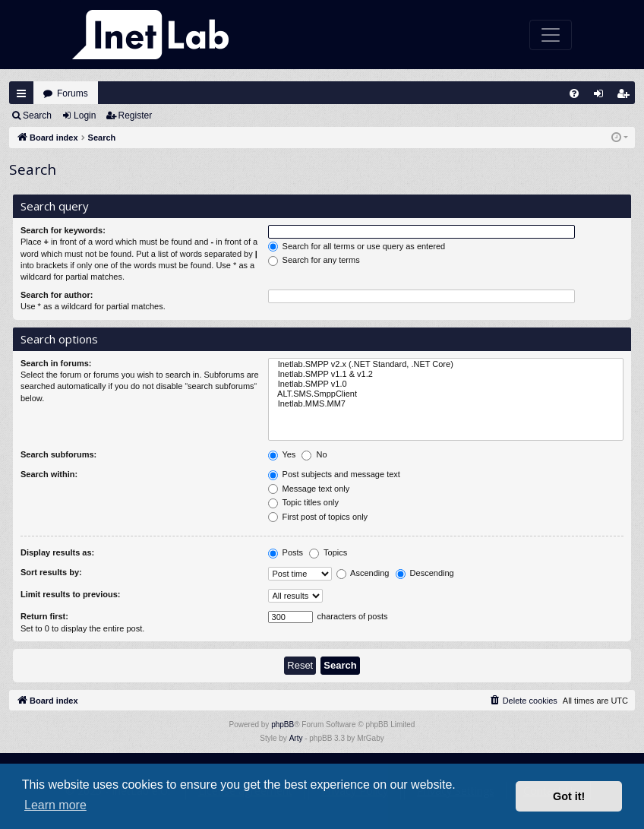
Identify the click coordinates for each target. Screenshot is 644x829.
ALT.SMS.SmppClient (446, 394)
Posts (286, 553)
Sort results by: (51, 572)
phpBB (283, 725)
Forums (73, 93)
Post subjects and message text (334, 475)
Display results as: (57, 552)
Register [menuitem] (627, 97)
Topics (328, 553)
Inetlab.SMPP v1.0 (446, 384)
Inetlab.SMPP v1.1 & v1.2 (446, 374)
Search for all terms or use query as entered (357, 247)
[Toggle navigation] (551, 35)
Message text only (309, 489)
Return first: (44, 616)
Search (37, 115)
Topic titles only (303, 503)
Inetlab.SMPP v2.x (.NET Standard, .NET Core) (446, 364)
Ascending (363, 574)
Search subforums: (58, 454)
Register (136, 115)
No (314, 455)
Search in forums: (56, 363)
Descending (425, 574)
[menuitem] (574, 93)
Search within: (49, 474)
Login (85, 115)
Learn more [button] (55, 805)
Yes (282, 455)
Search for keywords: (63, 230)
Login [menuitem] (602, 97)
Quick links (21, 93)
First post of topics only (318, 517)
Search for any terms (314, 261)
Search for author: (57, 295)
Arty (296, 738)
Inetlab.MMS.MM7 (446, 404)
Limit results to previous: (70, 594)
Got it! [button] (569, 796)
